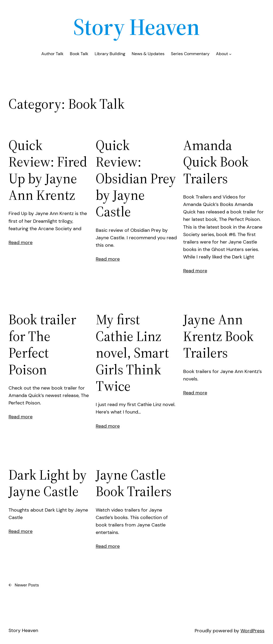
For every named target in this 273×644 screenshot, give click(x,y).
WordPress (252, 631)
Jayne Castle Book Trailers (134, 483)
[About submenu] (230, 54)
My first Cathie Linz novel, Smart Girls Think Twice (132, 353)
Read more (21, 242)
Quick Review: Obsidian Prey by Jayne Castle (136, 179)
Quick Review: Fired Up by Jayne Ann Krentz (48, 170)
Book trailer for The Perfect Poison (42, 345)
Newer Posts (24, 585)
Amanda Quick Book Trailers (216, 162)
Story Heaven (136, 27)
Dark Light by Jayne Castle (48, 483)
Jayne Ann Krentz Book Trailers (218, 336)
